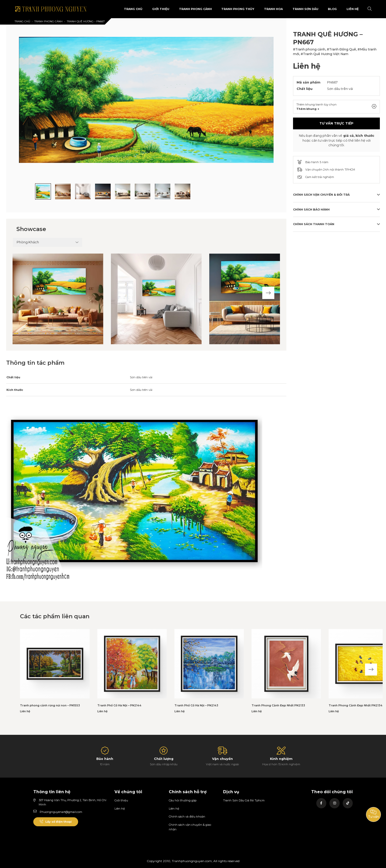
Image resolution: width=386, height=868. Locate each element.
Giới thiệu (121, 800)
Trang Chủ (133, 9)
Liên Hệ (353, 9)
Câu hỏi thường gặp (183, 800)
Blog (332, 9)
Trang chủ (22, 21)
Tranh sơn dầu (305, 9)
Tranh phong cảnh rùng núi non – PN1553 (50, 705)
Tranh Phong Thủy (238, 9)
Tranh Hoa (273, 9)
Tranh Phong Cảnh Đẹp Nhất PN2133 (278, 705)
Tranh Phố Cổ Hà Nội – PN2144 (119, 705)
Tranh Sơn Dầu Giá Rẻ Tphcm (244, 800)
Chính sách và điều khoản (187, 817)
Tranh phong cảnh (195, 9)
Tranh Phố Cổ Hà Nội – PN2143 (196, 705)
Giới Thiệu (161, 9)
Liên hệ (120, 809)
